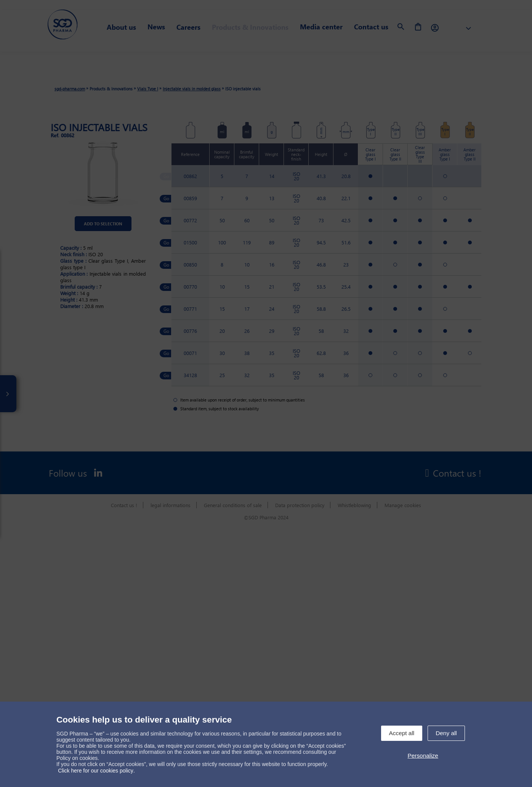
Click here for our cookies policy (96, 771)
